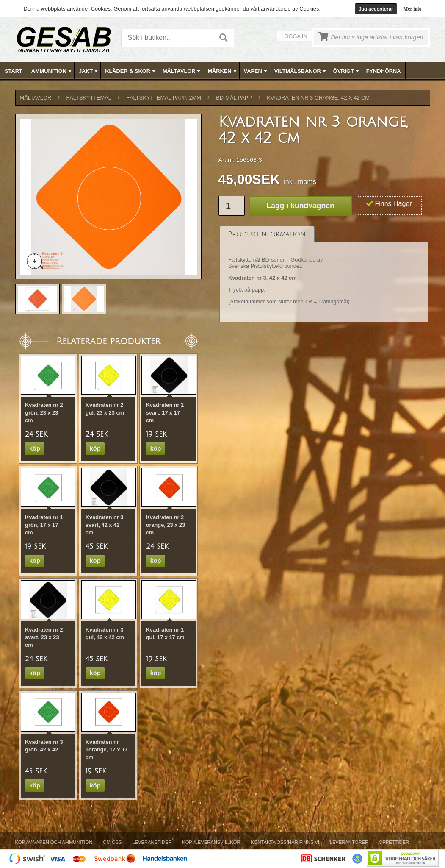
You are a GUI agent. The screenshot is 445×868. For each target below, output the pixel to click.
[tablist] (324, 274)
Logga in (294, 36)
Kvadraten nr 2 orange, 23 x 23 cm (166, 525)
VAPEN (256, 71)
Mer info (413, 9)
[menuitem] (14, 71)
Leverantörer (349, 842)
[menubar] (223, 71)
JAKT (89, 71)
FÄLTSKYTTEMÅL (89, 98)
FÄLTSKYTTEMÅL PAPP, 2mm (164, 98)
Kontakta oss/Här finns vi (285, 842)
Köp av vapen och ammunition (54, 842)
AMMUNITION (52, 71)
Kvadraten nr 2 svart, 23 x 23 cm (44, 637)
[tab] (267, 234)
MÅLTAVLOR (182, 71)
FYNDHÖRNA (384, 71)
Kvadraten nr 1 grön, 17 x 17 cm (44, 525)
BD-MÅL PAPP (234, 98)
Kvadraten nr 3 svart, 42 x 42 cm (105, 525)
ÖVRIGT (347, 71)
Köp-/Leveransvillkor (211, 842)
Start (14, 71)
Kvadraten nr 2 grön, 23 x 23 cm (44, 413)
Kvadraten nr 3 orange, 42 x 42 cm (318, 98)
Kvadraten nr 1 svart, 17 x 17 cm (165, 413)
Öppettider (394, 842)
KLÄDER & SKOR (131, 71)
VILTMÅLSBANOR (301, 71)
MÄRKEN (223, 71)
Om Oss (112, 842)
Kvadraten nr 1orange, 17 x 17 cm (107, 750)
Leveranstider (152, 842)
